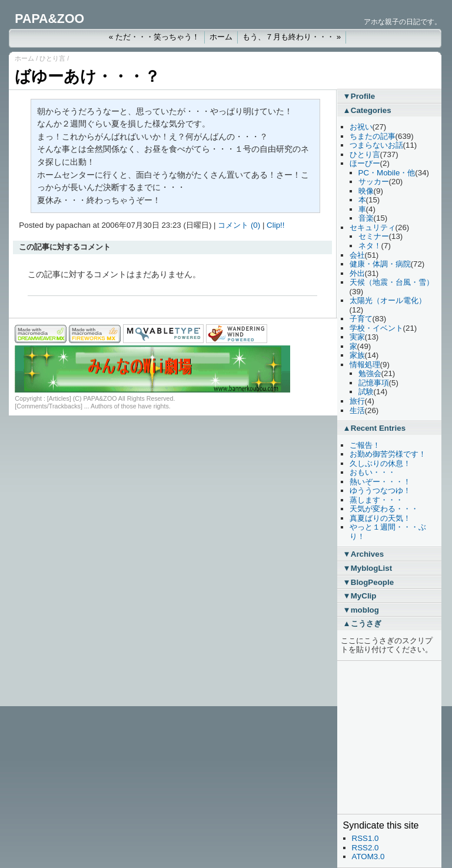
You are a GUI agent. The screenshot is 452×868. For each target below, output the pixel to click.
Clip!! (275, 225)
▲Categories (367, 110)
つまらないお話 (376, 145)
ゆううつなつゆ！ (380, 490)
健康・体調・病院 (380, 264)
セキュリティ (373, 227)
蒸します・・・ (376, 500)
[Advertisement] (378, 737)
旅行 (357, 401)
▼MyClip (360, 596)
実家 (357, 337)
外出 (357, 273)
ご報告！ (365, 445)
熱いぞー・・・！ (380, 482)
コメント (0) (239, 225)
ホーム (221, 37)
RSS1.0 (365, 838)
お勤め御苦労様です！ (388, 454)
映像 (366, 191)
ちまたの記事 (373, 136)
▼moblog (361, 610)
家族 (357, 355)
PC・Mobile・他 (387, 173)
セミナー (374, 236)
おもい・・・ (373, 472)
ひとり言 (52, 58)
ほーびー (365, 163)
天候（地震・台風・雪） (392, 282)
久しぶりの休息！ (380, 463)
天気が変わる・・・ (384, 509)
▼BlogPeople (369, 582)
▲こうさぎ (362, 623)
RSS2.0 (365, 848)
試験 (366, 392)
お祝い (361, 127)
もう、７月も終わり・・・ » (292, 37)
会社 (357, 255)
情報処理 (365, 365)
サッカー (374, 182)
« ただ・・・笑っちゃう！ (154, 37)
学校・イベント (376, 328)
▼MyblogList (368, 568)
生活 (357, 410)
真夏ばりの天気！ (380, 518)
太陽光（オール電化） (388, 300)
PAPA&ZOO (49, 19)
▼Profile (359, 96)
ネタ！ (370, 246)
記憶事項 (374, 383)
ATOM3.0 (368, 857)
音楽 (366, 218)
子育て (361, 319)
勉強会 (370, 373)
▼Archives (364, 554)
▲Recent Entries (375, 428)
